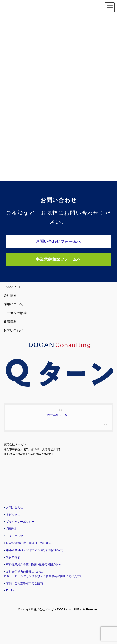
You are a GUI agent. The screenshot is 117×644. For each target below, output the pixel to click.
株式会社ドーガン (59, 415)
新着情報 (10, 322)
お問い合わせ (13, 330)
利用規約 (12, 529)
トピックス (13, 515)
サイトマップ (15, 536)
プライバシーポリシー (20, 522)
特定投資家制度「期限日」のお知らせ (30, 543)
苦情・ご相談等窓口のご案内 (24, 583)
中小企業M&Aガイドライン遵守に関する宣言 (35, 550)
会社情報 (10, 295)
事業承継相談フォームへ (59, 259)
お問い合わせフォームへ (59, 241)
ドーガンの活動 (15, 313)
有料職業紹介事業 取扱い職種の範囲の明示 (34, 564)
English (11, 590)
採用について (13, 304)
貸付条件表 (13, 557)
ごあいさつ (12, 287)
